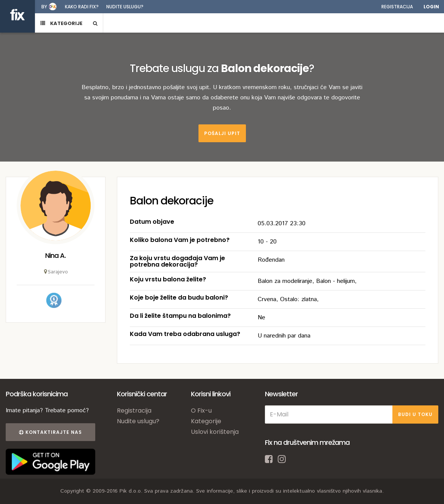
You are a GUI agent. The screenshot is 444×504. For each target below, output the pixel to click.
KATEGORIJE (61, 23)
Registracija (397, 7)
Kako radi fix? (82, 7)
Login (431, 7)
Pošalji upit (222, 133)
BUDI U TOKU (415, 414)
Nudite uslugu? (125, 7)
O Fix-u (201, 411)
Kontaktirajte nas (50, 432)
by (44, 7)
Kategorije (206, 421)
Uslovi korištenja (215, 432)
